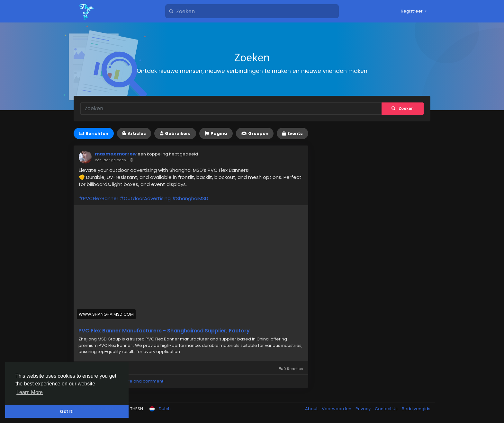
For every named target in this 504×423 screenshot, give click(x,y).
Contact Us (387, 409)
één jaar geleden (110, 160)
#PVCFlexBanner (99, 198)
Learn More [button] (30, 392)
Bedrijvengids (416, 409)
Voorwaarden (337, 409)
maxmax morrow (116, 154)
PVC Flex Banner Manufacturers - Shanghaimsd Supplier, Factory (164, 331)
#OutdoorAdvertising (145, 198)
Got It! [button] (67, 411)
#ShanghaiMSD (190, 198)
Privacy (364, 409)
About (312, 409)
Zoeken (403, 108)
